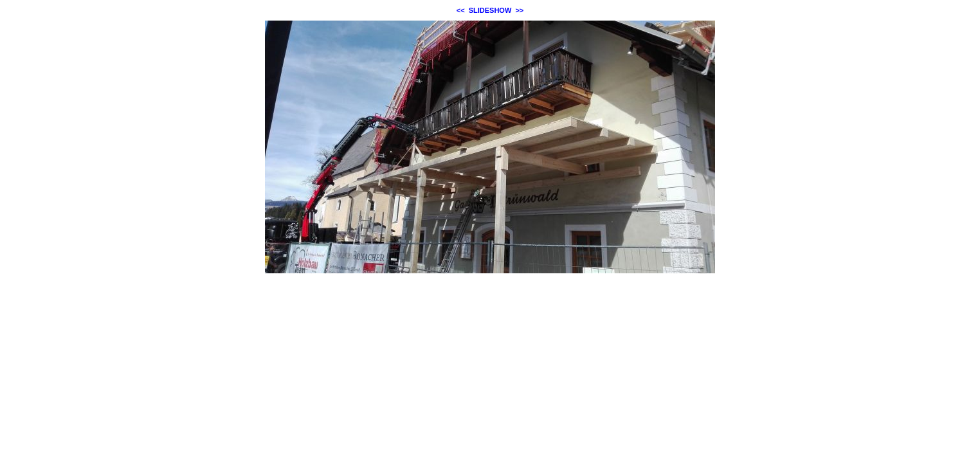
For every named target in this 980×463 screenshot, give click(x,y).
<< (461, 10)
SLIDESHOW (490, 10)
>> (519, 10)
